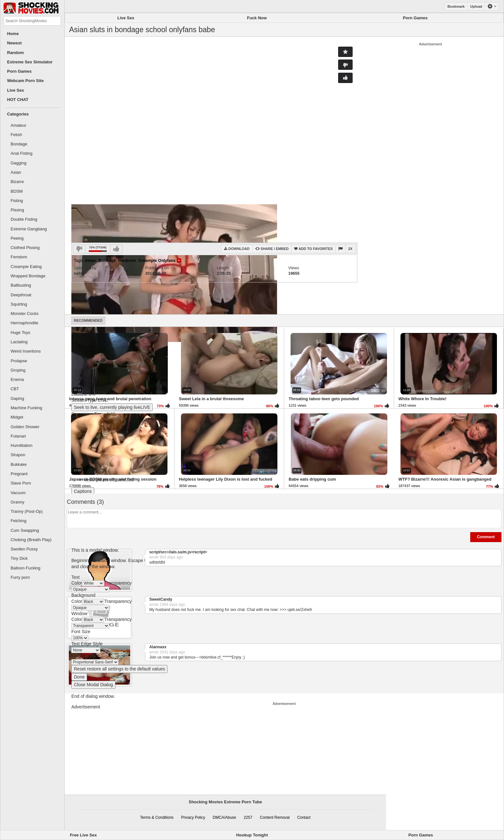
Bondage (19, 144)
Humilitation (22, 445)
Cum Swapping (25, 530)
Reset (119, 669)
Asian (16, 172)
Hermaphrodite (24, 323)
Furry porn (20, 577)
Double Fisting (24, 219)
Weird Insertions (26, 351)
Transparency (118, 583)
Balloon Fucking (26, 568)
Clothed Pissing (25, 248)
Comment (486, 537)
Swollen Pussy (24, 549)
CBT (15, 389)
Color (77, 583)
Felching (18, 521)
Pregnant (19, 474)
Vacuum (18, 493)
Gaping (17, 398)
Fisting (17, 201)
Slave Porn (21, 483)
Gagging (18, 163)
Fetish (16, 135)
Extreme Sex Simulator (30, 62)
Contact (304, 817)
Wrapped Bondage (28, 276)
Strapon (18, 455)
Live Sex (16, 90)
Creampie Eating (26, 267)
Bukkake (19, 464)
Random (15, 53)
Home (13, 34)
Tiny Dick (19, 558)
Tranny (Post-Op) (27, 511)
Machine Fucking (26, 408)
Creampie (148, 261)
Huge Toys (20, 332)
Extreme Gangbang (29, 229)
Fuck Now (257, 18)
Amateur (18, 125)
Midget (17, 417)
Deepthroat (21, 295)
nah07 (79, 273)
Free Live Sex (83, 835)
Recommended (88, 320)
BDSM (17, 191)
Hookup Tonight (252, 835)
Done (79, 677)
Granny (18, 502)
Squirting (19, 304)
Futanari (18, 436)
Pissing (17, 210)
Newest (14, 43)
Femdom (19, 257)
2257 (248, 817)
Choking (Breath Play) (31, 540)
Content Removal (275, 817)
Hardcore (127, 261)
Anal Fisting (22, 153)
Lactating (19, 342)
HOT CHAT (18, 100)
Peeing (17, 238)
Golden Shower (25, 427)
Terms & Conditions (157, 817)
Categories (18, 114)
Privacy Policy (193, 817)
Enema (17, 379)
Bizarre (17, 182)
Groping (18, 370)
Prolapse (19, 361)
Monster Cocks (25, 314)
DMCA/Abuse (225, 817)
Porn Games (19, 71)
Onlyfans (167, 261)
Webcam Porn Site (25, 81)
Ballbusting (21, 285)
